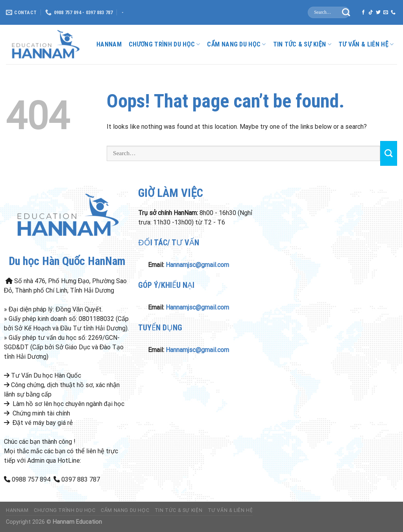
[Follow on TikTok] (371, 13)
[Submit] (346, 12)
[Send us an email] (386, 13)
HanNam (109, 44)
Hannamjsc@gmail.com (197, 265)
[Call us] (393, 13)
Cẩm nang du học (236, 44)
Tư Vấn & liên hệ (366, 44)
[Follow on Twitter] (378, 13)
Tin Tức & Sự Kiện (302, 44)
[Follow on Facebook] (363, 13)
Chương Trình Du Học (164, 44)
